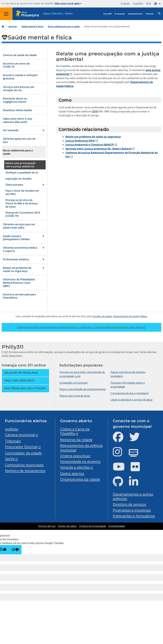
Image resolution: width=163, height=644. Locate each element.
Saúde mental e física (32, 27)
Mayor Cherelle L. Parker (58, 14)
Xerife (10, 459)
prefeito (12, 429)
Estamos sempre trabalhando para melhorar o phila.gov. (81, 327)
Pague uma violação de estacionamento (83, 389)
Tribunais (13, 441)
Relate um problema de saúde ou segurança (93, 137)
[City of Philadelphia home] (29, 14)
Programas (120, 14)
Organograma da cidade (80, 479)
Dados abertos (72, 473)
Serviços (107, 14)
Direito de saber (67, 526)
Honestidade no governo (80, 461)
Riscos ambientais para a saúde (64, 27)
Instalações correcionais (74, 383)
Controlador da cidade (23, 453)
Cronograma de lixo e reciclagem (130, 393)
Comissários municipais (24, 465)
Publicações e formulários (134, 516)
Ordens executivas (75, 456)
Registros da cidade (76, 440)
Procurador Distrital (21, 447)
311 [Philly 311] (6, 352)
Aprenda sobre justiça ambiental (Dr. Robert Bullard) (98, 149)
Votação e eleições (75, 467)
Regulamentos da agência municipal (81, 448)
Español (138, 4)
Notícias (150, 14)
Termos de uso (47, 526)
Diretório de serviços (130, 504)
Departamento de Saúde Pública (130, 316)
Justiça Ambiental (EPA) (80, 141)
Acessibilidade (117, 526)
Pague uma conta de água (75, 396)
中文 (149, 4)
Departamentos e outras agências (133, 496)
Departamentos (135, 14)
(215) (95, 111)
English (125, 4)
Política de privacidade (93, 526)
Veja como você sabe (68, 3)
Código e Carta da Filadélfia (75, 431)
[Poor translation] (15, 550)
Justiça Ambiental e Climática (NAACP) (90, 145)
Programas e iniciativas (132, 510)
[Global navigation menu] (6, 14)
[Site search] (159, 14)
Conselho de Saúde (102, 316)
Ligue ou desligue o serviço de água (131, 400)
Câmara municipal (20, 435)
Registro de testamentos (25, 471)
